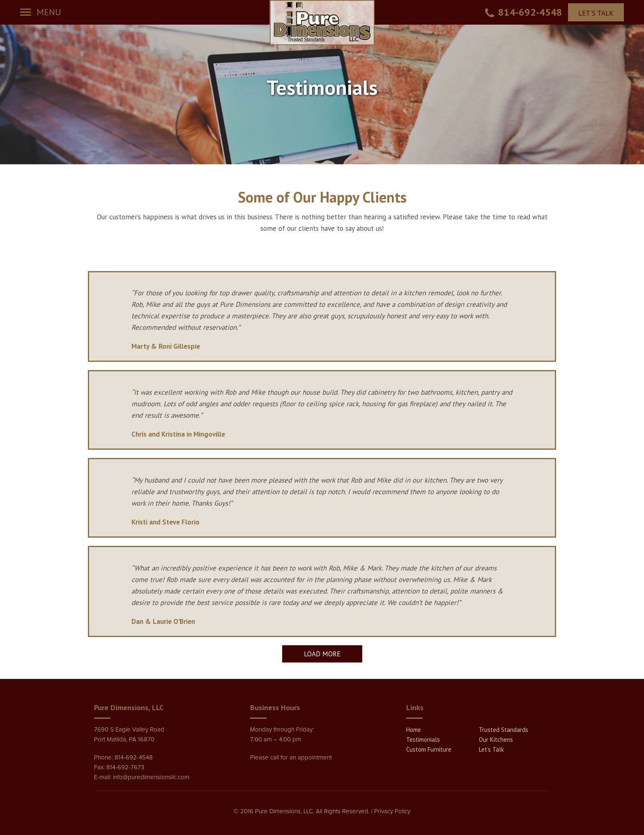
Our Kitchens (496, 740)
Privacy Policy (392, 811)
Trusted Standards (504, 730)
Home (414, 730)
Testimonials (423, 740)
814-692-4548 (530, 12)
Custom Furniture (429, 749)
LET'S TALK (596, 13)
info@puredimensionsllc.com (151, 777)
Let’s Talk (491, 749)
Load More (322, 654)
